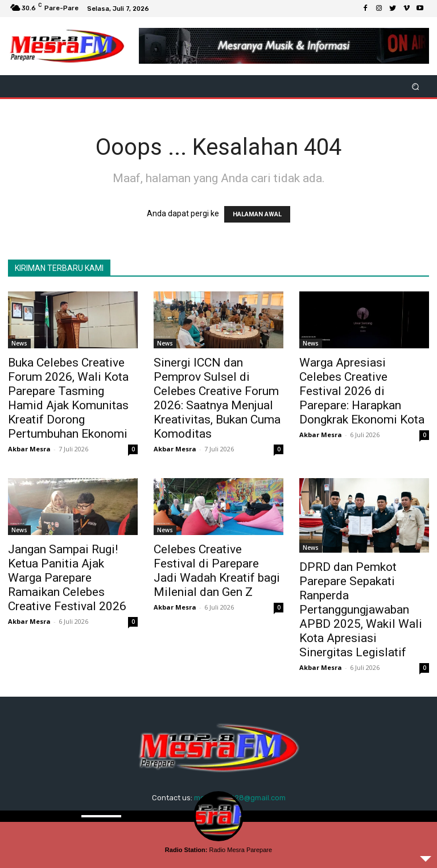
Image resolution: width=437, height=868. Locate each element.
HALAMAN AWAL (257, 214)
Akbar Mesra (29, 449)
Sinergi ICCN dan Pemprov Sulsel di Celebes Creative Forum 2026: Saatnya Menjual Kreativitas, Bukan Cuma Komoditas (217, 398)
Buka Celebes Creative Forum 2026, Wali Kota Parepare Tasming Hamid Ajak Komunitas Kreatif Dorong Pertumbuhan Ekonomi (68, 398)
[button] (416, 86)
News (19, 343)
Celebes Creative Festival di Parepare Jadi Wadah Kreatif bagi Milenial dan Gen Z (217, 571)
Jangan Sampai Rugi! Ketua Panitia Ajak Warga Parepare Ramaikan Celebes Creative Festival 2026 (67, 578)
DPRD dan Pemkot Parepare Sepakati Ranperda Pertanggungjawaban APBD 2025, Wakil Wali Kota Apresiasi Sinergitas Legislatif (361, 610)
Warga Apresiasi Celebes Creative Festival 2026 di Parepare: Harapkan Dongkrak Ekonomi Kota (362, 391)
